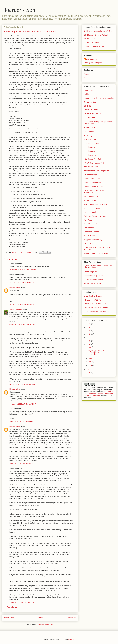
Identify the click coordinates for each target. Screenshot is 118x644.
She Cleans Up (90, 228)
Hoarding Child (90, 147)
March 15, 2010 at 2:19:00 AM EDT (22, 464)
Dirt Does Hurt (89, 118)
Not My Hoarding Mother (93, 208)
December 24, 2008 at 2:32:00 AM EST (23, 269)
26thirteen (88, 94)
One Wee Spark (90, 212)
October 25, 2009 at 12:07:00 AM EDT (23, 384)
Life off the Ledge (90, 175)
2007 (89, 369)
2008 (89, 344)
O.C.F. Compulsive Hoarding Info (96, 312)
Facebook (88, 74)
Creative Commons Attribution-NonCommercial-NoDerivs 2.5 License (99, 394)
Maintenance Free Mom (93, 183)
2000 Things (89, 90)
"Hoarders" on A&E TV (92, 300)
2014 (89, 327)
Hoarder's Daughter (91, 143)
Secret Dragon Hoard (92, 224)
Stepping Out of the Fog (93, 240)
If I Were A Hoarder (91, 167)
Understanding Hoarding (93, 296)
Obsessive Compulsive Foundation (97, 308)
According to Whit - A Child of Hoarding (99, 98)
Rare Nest (88, 220)
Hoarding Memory (91, 151)
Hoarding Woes (90, 155)
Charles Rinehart (16, 309)
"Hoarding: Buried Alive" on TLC (96, 304)
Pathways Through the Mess (95, 216)
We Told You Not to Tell (93, 284)
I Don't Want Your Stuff (92, 159)
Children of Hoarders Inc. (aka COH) (98, 31)
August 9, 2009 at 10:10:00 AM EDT (22, 324)
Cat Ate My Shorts (91, 110)
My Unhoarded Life (91, 196)
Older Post (71, 618)
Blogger (71, 639)
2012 (89, 334)
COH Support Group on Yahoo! (96, 35)
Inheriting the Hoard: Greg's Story (97, 171)
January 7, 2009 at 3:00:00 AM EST (22, 304)
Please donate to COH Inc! (94, 47)
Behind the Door (90, 102)
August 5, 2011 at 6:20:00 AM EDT (22, 602)
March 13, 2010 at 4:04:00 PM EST (22, 422)
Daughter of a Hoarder (92, 114)
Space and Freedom (92, 232)
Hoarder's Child (90, 139)
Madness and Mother (92, 179)
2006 (89, 373)
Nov (90, 347)
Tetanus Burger (90, 244)
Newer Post (9, 618)
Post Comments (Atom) (45, 624)
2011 (89, 337)
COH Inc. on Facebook (93, 39)
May (90, 365)
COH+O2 (87, 106)
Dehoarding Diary (91, 272)
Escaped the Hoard (91, 128)
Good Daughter (90, 132)
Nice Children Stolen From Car (96, 204)
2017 (89, 324)
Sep (90, 358)
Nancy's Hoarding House (93, 276)
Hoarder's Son (19, 10)
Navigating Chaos (91, 200)
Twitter (86, 78)
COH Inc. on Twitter (91, 43)
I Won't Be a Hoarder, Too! (94, 163)
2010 (89, 341)
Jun (90, 362)
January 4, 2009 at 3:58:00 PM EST (22, 282)
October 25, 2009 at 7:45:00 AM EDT (22, 404)
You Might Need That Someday (96, 253)
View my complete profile (93, 63)
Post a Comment (13, 607)
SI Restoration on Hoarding (94, 280)
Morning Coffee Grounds (93, 186)
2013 (89, 331)
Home (40, 618)
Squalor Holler (89, 236)
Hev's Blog (88, 136)
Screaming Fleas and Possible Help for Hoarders (96, 352)
